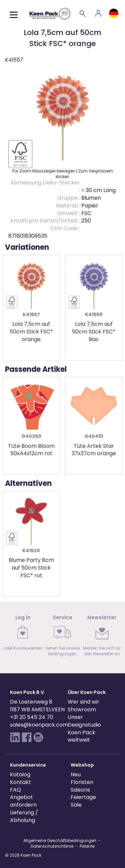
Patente (87, 846)
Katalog (20, 774)
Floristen (82, 782)
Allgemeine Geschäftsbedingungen (60, 840)
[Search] (83, 13)
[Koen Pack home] (50, 14)
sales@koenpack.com (39, 725)
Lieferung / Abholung (24, 816)
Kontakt (20, 782)
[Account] (98, 13)
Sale (76, 805)
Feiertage (83, 797)
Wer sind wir (83, 702)
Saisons (80, 790)
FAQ (15, 790)
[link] (23, 635)
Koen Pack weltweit (81, 736)
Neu (76, 774)
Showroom (82, 709)
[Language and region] (114, 13)
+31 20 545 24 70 (32, 717)
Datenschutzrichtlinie (52, 846)
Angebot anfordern (23, 801)
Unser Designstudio (84, 721)
